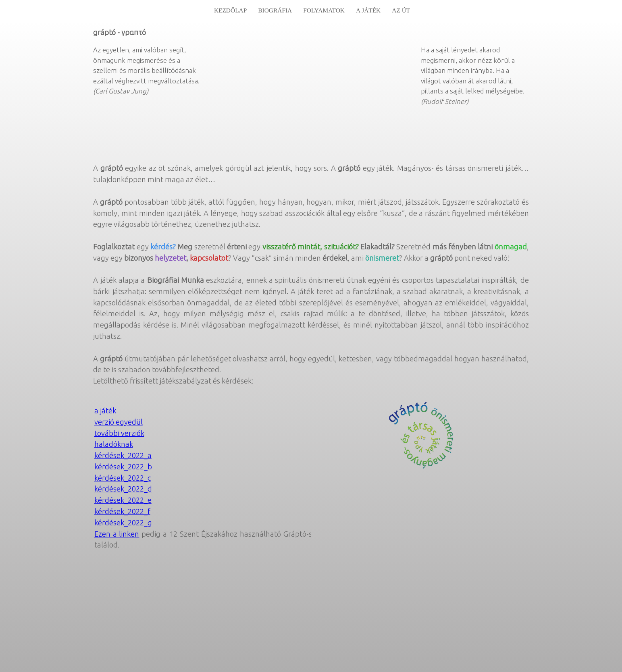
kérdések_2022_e (123, 500)
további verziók (119, 433)
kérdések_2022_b (123, 467)
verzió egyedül (119, 422)
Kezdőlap (230, 10)
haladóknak (114, 444)
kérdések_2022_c (123, 478)
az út (401, 10)
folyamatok (324, 10)
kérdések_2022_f (122, 511)
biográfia (275, 10)
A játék (368, 10)
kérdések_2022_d (123, 489)
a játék (105, 411)
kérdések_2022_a (123, 455)
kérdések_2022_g (123, 523)
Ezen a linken (117, 534)
